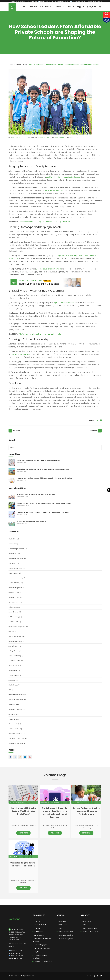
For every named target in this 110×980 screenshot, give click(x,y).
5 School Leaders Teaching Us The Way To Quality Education (44, 222)
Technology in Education (17, 738)
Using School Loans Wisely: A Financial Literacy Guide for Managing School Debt (43, 469)
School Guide (13, 670)
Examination (13, 544)
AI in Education (13, 646)
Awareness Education (16, 743)
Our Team (38, 928)
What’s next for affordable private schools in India (40, 334)
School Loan (13, 553)
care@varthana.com (62, 1)
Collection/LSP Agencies (42, 948)
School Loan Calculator (66, 935)
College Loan (63, 925)
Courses (11, 631)
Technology (12, 563)
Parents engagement (16, 568)
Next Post (94, 431)
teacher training (14, 675)
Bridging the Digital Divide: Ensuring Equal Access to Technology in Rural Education (44, 503)
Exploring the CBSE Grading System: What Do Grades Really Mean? (39, 460)
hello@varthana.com (94, 1)
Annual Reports (39, 935)
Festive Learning (14, 573)
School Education (14, 597)
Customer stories (15, 734)
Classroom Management (17, 626)
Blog (25, 65)
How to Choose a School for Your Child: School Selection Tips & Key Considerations (44, 478)
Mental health (13, 724)
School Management (15, 588)
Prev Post (16, 431)
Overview (37, 921)
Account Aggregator (41, 945)
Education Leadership (16, 578)
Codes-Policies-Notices (66, 932)
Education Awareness (16, 699)
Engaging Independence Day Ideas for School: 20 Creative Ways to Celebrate (43, 512)
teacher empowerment (21, 354)
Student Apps (13, 685)
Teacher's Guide (14, 661)
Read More (23, 833)
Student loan (13, 539)
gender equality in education (49, 269)
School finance (13, 612)
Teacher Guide (14, 622)
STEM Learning (14, 617)
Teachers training (14, 583)
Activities (12, 680)
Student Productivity (15, 695)
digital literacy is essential (65, 303)
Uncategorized (14, 704)
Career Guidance (14, 656)
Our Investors (39, 932)
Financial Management (66, 939)
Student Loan (87, 921)
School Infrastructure (16, 709)
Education (74, 137)
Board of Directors (40, 925)
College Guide (13, 592)
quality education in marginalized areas (63, 177)
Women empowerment (16, 549)
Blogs (60, 928)
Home (11, 65)
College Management (16, 636)
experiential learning (54, 190)
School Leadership (15, 641)
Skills (10, 690)
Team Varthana (18, 137)
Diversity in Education (16, 558)
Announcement (14, 714)
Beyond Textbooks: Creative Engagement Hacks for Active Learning (86, 811)
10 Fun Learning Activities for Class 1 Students (32, 521)
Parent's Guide (14, 729)
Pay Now (37, 952)
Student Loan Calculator (90, 932)
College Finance (14, 651)
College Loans (13, 607)
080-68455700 (32, 1)
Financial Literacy (14, 665)
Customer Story (14, 602)
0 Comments (59, 137)
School (18, 65)
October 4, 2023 (43, 137)
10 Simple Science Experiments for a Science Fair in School (36, 494)
